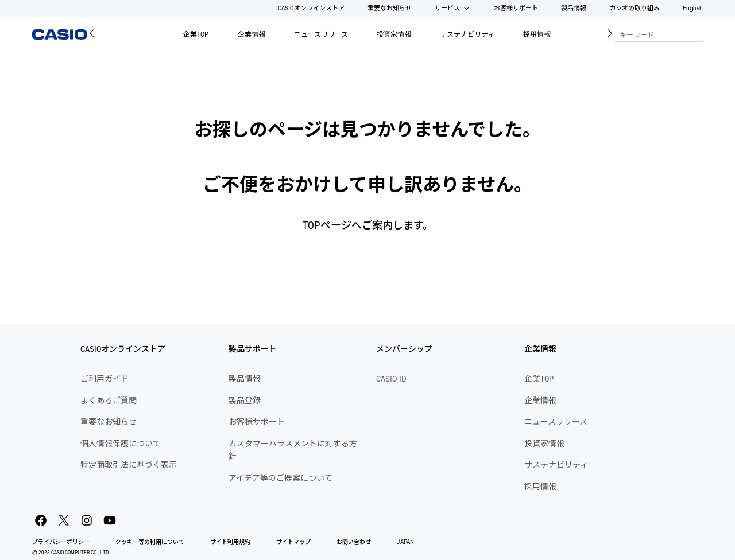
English (693, 8)
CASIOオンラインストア (311, 8)
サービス (447, 8)
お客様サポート (516, 8)
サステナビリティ (467, 34)
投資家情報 (394, 34)
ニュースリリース (321, 34)
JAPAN (405, 542)
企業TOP (196, 34)
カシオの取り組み (635, 8)
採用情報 (537, 34)
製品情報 (574, 8)
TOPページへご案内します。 (368, 225)
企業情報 (252, 34)
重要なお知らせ (390, 8)
